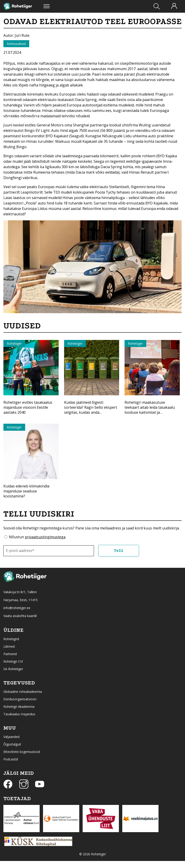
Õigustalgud (12, 744)
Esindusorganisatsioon (20, 699)
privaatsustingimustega (45, 537)
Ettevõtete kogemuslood (22, 752)
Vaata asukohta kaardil (20, 616)
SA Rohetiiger (13, 669)
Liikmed (9, 646)
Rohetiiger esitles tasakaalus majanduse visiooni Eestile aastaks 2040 (28, 407)
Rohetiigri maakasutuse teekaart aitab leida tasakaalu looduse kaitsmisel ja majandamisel (150, 410)
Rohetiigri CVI (13, 661)
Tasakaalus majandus (19, 714)
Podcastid (11, 759)
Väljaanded (11, 737)
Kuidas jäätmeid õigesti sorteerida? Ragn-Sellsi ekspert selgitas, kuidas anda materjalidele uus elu (91, 410)
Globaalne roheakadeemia (23, 692)
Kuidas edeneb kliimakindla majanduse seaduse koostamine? (26, 491)
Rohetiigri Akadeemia (19, 707)
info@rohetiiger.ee (17, 608)
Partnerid (10, 654)
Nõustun (37, 537)
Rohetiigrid (11, 639)
